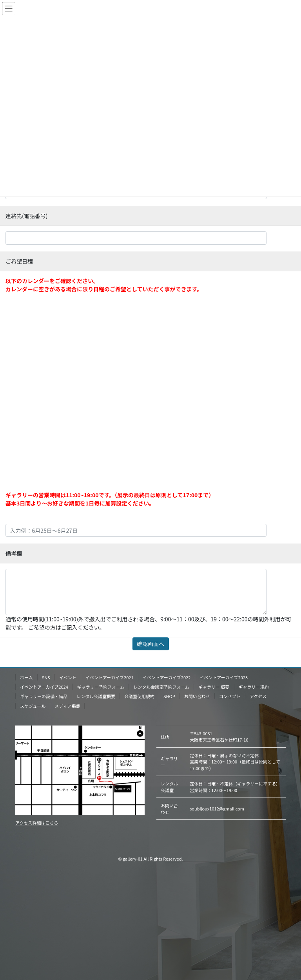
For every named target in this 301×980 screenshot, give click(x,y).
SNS (46, 677)
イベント (68, 677)
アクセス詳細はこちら (37, 823)
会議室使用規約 (139, 696)
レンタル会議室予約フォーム (161, 687)
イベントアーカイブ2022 (167, 677)
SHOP (169, 696)
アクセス (258, 696)
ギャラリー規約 (254, 687)
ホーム (26, 677)
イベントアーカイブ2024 (44, 687)
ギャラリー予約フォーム (101, 687)
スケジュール (33, 706)
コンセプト (230, 696)
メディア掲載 (67, 706)
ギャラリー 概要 (214, 687)
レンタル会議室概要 (96, 696)
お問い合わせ (197, 696)
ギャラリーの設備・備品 (44, 696)
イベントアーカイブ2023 (224, 677)
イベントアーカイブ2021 (110, 677)
